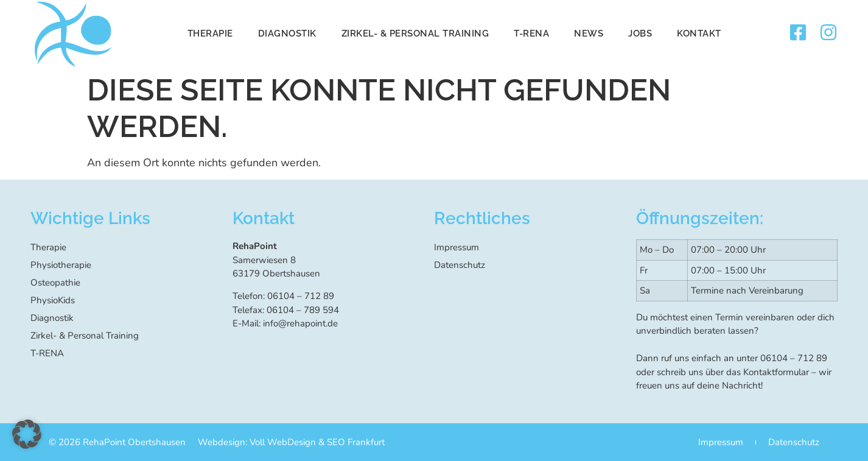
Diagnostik (287, 33)
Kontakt (699, 33)
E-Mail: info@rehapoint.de (285, 323)
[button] (27, 434)
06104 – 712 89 (794, 358)
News (589, 33)
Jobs (640, 33)
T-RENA (531, 33)
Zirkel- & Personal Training (415, 33)
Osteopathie (55, 283)
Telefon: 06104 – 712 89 (283, 296)
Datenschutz (460, 265)
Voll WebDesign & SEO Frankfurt (317, 442)
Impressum (457, 247)
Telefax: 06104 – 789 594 (286, 310)
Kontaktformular (776, 372)
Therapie (210, 33)
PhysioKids (53, 300)
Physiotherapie (61, 265)
